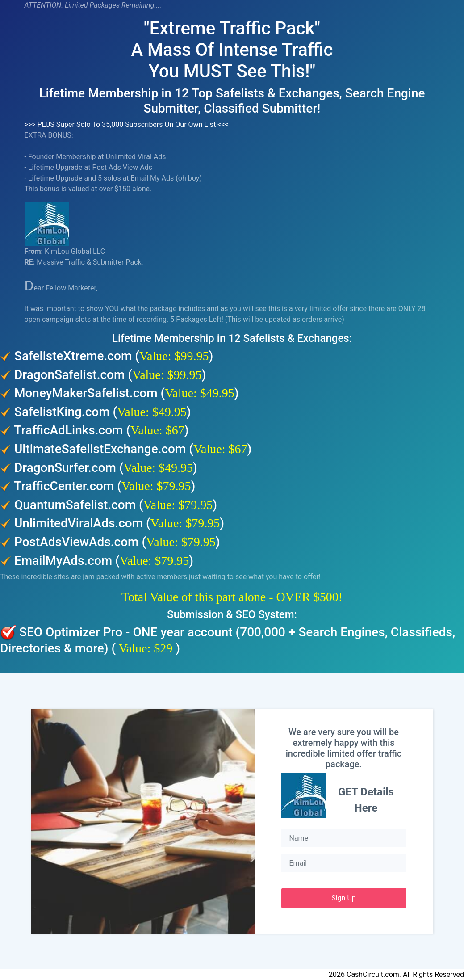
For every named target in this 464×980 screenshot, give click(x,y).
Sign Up (344, 898)
